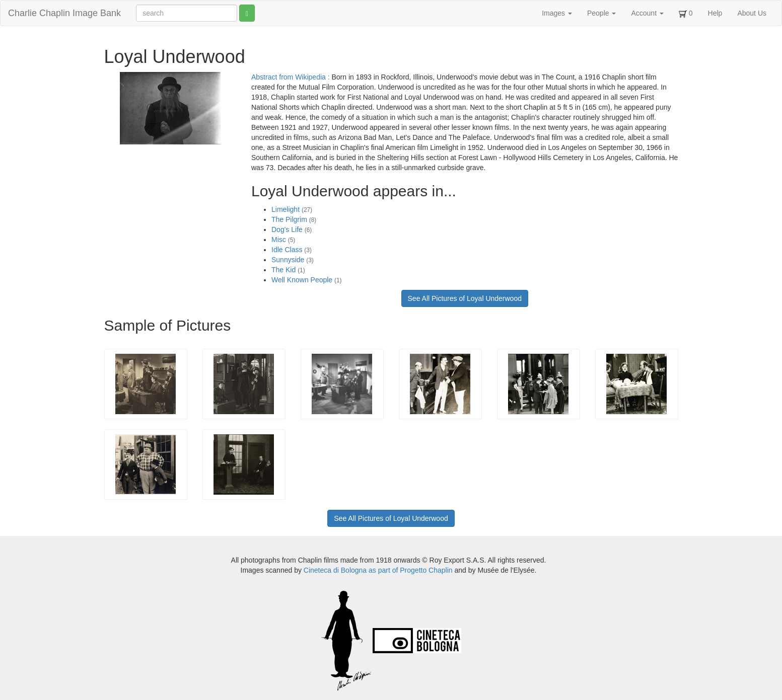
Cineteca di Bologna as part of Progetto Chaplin (378, 570)
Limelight (292, 209)
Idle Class (292, 250)
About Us (752, 13)
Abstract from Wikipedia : (292, 77)
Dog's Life (292, 229)
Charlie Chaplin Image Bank (64, 13)
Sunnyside (293, 260)
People (601, 13)
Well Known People (307, 280)
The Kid (288, 270)
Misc (283, 240)
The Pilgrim (294, 219)
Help (715, 13)
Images (557, 13)
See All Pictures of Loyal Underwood (465, 298)
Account (647, 13)
